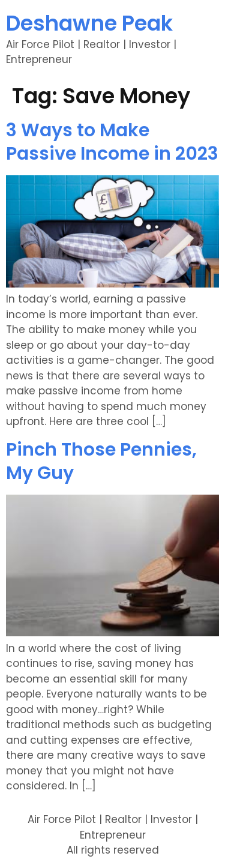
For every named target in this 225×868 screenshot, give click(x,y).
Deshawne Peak (89, 23)
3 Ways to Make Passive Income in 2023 (112, 142)
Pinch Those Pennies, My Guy (101, 461)
